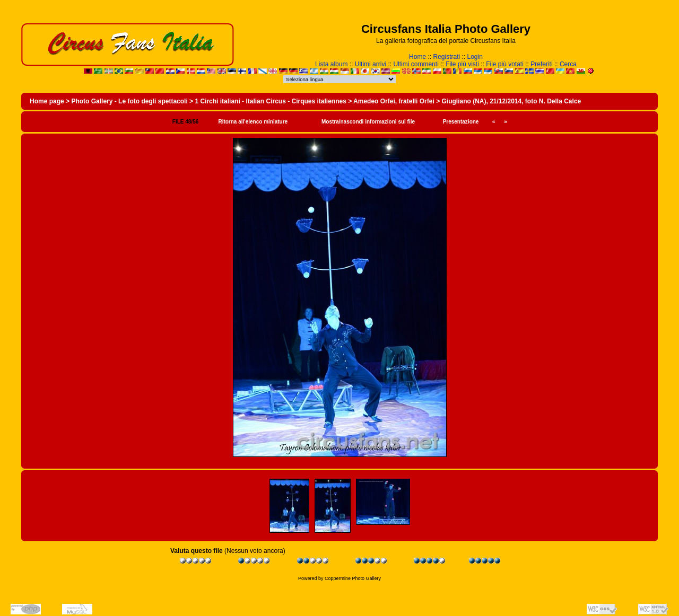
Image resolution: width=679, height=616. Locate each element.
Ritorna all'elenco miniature (253, 122)
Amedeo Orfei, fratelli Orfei (394, 101)
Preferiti (541, 64)
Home (417, 57)
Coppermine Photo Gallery (353, 578)
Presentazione (461, 122)
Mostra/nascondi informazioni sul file (368, 122)
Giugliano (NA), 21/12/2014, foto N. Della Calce (511, 101)
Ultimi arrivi (371, 64)
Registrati (446, 57)
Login (475, 57)
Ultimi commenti (416, 64)
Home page (47, 101)
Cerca (568, 64)
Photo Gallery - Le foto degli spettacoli (129, 101)
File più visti (462, 64)
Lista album (331, 64)
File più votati (505, 64)
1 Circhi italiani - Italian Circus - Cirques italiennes (270, 101)
